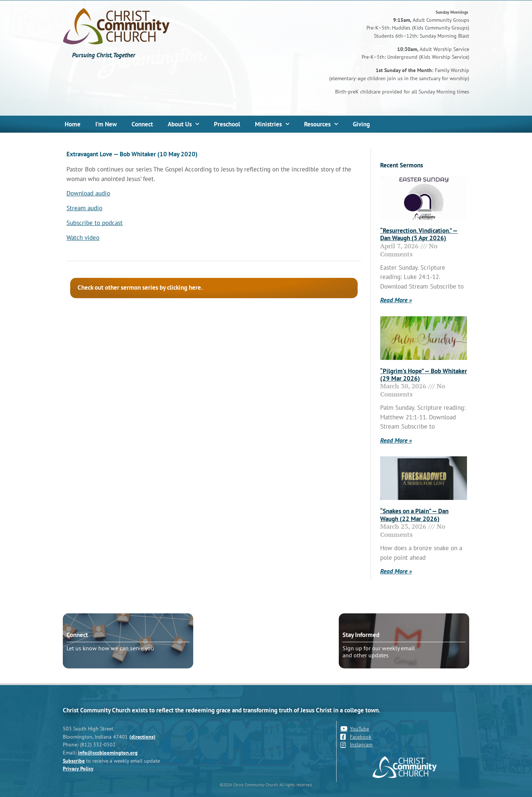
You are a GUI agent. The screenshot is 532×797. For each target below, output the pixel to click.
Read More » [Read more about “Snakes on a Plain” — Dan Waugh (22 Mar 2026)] (396, 571)
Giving (361, 124)
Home (73, 124)
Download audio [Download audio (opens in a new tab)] (88, 193)
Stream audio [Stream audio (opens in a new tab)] (84, 208)
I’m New (106, 124)
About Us (183, 124)
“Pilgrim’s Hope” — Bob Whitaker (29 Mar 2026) (424, 375)
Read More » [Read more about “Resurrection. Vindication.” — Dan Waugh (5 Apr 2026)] (396, 300)
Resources (321, 124)
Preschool (227, 124)
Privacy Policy (78, 768)
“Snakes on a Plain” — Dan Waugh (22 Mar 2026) (414, 515)
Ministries (272, 124)
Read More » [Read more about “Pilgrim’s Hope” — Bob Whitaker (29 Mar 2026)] (396, 440)
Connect (142, 124)
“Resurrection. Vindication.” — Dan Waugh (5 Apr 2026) (419, 234)
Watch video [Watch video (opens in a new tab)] (83, 238)
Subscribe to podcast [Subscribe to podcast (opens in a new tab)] (95, 223)
